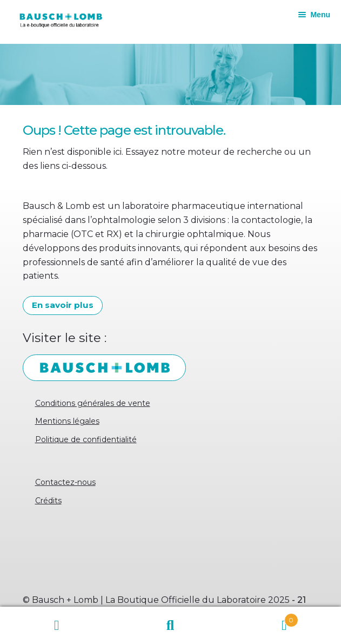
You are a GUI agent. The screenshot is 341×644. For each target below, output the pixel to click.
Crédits (48, 501)
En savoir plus (63, 305)
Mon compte (57, 626)
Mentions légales (67, 421)
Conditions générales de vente (93, 403)
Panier (263, 618)
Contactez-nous (65, 482)
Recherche (170, 626)
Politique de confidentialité (86, 439)
